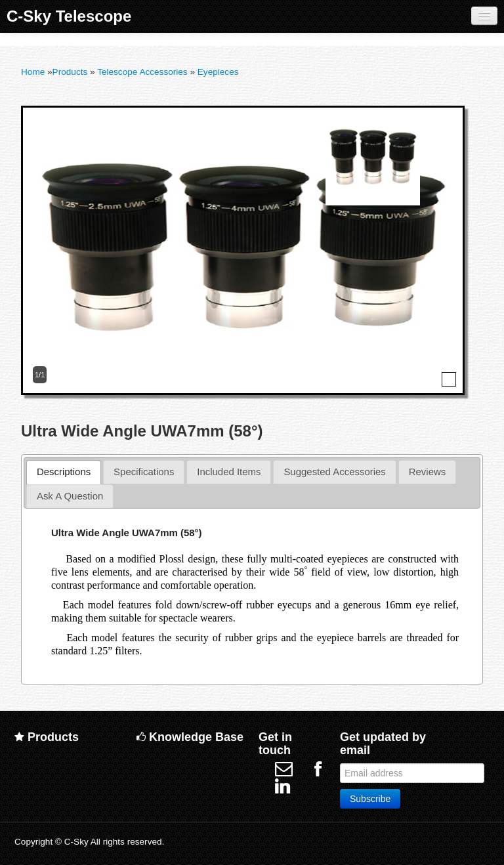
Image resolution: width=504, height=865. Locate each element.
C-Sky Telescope (69, 16)
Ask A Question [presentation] (70, 496)
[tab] (64, 472)
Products (70, 72)
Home (33, 72)
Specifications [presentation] (144, 472)
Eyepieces (218, 72)
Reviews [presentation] (428, 472)
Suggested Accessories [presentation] (334, 472)
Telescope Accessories (142, 72)
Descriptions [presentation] (64, 472)
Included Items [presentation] (229, 472)
